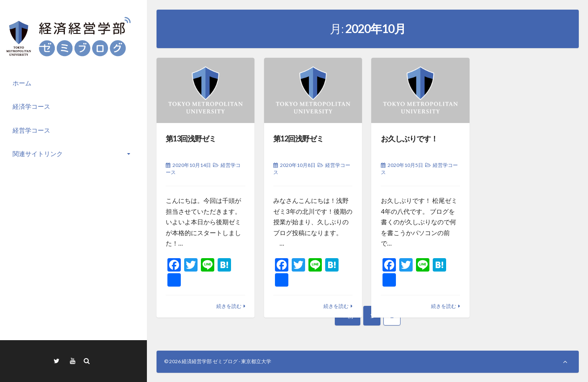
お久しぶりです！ (409, 138)
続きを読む (229, 306)
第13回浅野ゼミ (191, 138)
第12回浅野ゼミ (298, 138)
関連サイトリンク (38, 154)
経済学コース (31, 106)
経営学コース (31, 130)
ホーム (22, 83)
